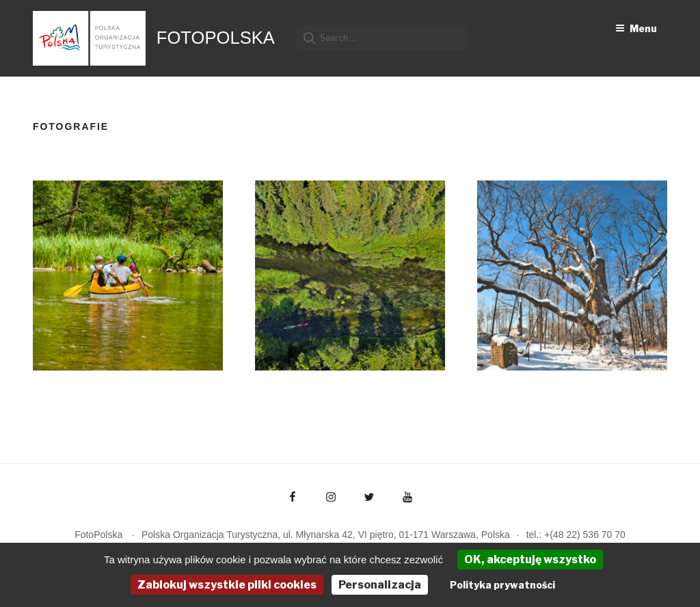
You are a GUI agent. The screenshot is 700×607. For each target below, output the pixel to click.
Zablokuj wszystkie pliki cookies (227, 585)
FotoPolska (216, 38)
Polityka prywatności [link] (502, 585)
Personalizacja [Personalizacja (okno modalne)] (380, 585)
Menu (636, 28)
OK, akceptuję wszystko (530, 559)
